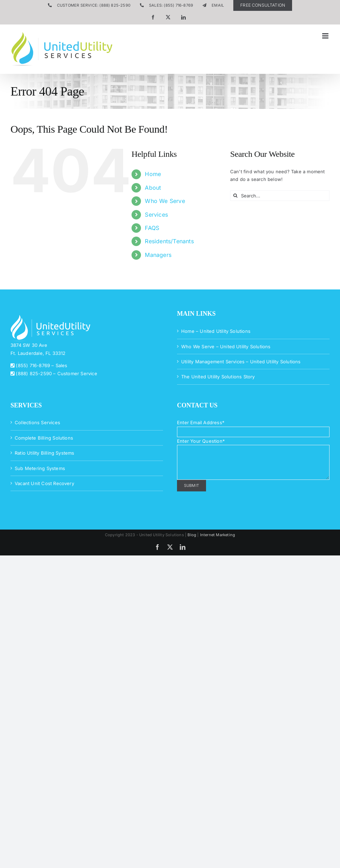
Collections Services (37, 422)
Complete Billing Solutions (44, 438)
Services (156, 215)
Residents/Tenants (169, 241)
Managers (158, 255)
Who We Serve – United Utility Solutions (226, 346)
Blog (192, 535)
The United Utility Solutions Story (218, 377)
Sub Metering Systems (40, 468)
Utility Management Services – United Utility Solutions (241, 362)
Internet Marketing (218, 535)
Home (153, 174)
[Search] (235, 196)
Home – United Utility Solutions (216, 331)
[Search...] (280, 196)
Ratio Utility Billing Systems (45, 453)
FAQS (152, 228)
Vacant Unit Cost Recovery (44, 483)
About (153, 188)
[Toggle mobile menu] (326, 36)
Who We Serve (165, 201)
